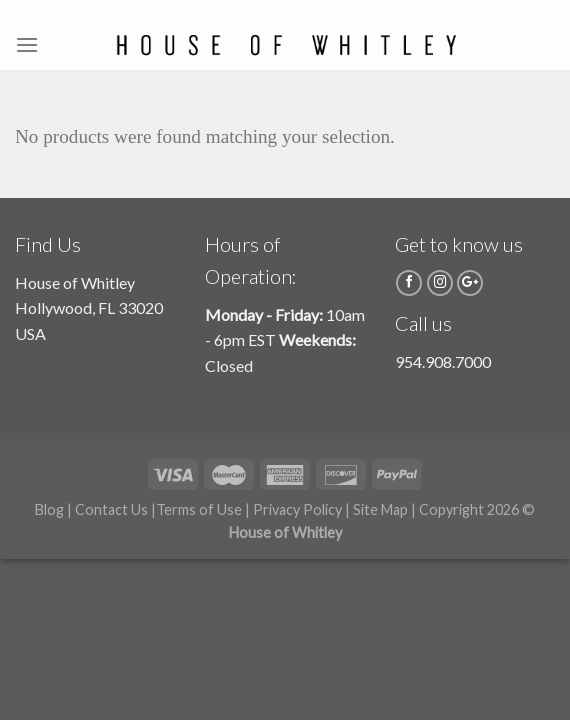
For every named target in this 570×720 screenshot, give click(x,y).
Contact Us (111, 509)
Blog (49, 509)
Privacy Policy (297, 509)
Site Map (380, 509)
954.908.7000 (443, 361)
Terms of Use (199, 509)
